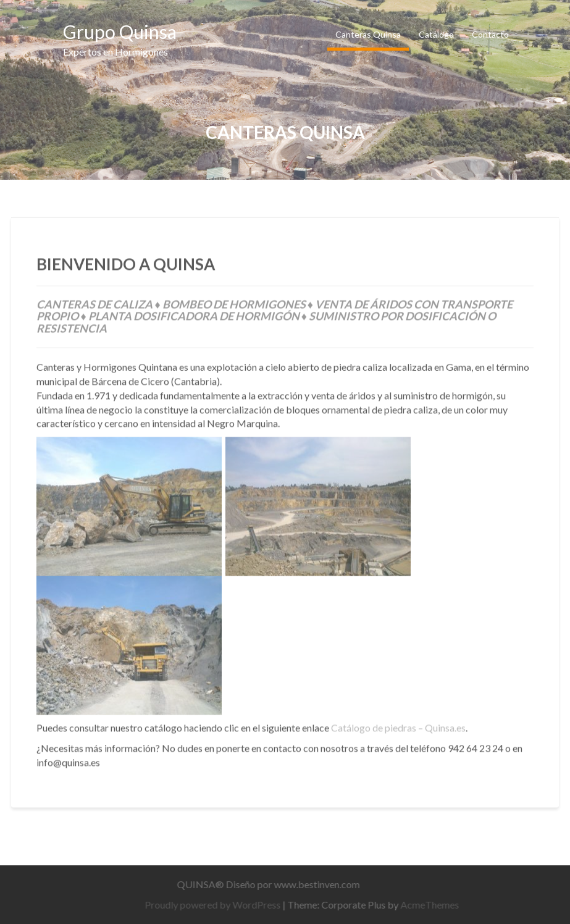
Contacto (490, 34)
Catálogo (436, 34)
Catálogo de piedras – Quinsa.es (398, 725)
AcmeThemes (433, 905)
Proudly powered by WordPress (216, 905)
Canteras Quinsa (368, 34)
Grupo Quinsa (120, 31)
